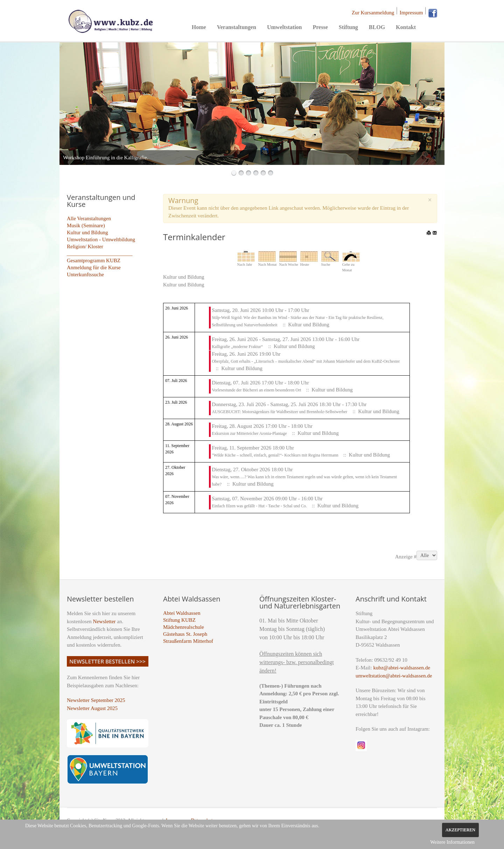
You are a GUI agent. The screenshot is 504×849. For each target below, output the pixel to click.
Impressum (411, 13)
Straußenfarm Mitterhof (188, 641)
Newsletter (104, 621)
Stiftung (348, 27)
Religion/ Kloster (85, 246)
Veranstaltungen (237, 27)
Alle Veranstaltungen (89, 218)
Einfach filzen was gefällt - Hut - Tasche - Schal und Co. (260, 506)
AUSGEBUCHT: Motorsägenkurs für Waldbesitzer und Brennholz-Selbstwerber (279, 412)
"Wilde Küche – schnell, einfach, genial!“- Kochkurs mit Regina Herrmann (275, 455)
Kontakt (406, 27)
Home (199, 27)
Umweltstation (285, 27)
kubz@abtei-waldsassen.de (402, 668)
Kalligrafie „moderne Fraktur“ (237, 347)
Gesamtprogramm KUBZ (94, 260)
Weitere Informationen (452, 842)
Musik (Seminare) (86, 225)
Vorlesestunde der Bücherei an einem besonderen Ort (257, 390)
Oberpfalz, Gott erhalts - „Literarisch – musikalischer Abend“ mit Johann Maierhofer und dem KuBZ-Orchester (306, 361)
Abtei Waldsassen (182, 613)
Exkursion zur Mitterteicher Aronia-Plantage (249, 433)
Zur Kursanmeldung (373, 13)
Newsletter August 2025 (92, 708)
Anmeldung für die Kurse (94, 267)
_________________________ (100, 253)
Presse (320, 27)
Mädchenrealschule (184, 627)
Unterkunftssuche (85, 274)
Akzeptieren (460, 830)
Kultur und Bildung (87, 232)
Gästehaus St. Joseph (185, 634)
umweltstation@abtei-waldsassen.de (394, 676)
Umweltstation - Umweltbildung (101, 239)
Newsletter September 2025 (96, 700)
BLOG (377, 27)
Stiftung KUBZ (179, 620)
